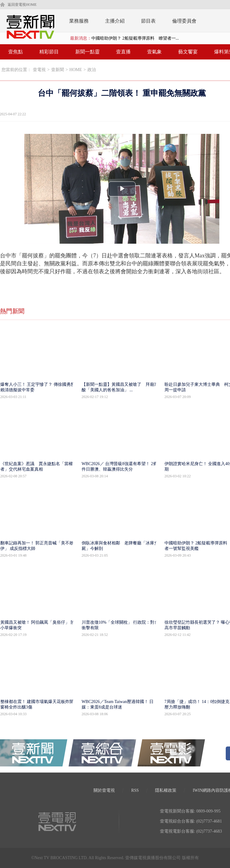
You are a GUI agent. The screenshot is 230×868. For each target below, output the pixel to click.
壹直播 (123, 52)
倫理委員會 (184, 21)
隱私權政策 (166, 790)
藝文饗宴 (188, 52)
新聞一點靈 (87, 52)
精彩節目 (49, 52)
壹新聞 (58, 70)
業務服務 (79, 21)
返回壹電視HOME (22, 5)
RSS (135, 790)
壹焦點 (16, 52)
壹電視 (39, 70)
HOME (76, 70)
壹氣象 (154, 52)
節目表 (148, 21)
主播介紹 (115, 21)
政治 (92, 70)
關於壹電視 (104, 790)
